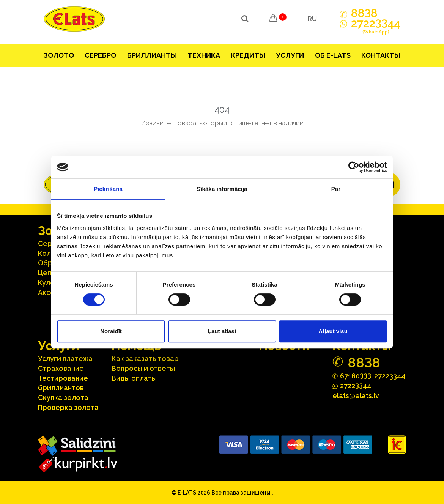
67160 (356, 376)
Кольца (50, 253)
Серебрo (100, 55)
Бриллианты (152, 55)
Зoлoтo (59, 55)
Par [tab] (336, 189)
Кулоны (51, 283)
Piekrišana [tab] (108, 189)
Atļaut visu (333, 331)
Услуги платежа (65, 358)
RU (312, 19)
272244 (376, 28)
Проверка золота (68, 407)
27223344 (390, 376)
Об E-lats (333, 55)
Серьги (50, 243)
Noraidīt (111, 331)
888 (364, 13)
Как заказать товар (145, 358)
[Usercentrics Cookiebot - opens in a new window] (354, 167)
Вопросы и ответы (143, 368)
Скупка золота (63, 398)
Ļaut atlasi (222, 331)
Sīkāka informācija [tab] (222, 189)
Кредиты (248, 55)
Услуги (290, 55)
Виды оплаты (134, 378)
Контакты (381, 55)
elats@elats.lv (356, 396)
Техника (204, 55)
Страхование (61, 368)
